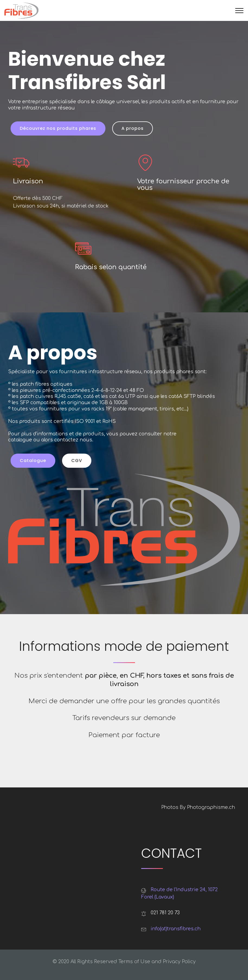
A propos (133, 128)
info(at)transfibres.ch (176, 929)
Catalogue (33, 461)
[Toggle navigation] (239, 11)
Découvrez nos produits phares (58, 128)
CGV (77, 461)
